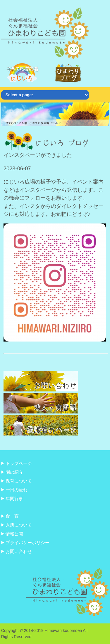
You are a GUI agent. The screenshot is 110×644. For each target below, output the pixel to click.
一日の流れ (17, 490)
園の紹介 (14, 472)
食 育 (12, 516)
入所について (19, 525)
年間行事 (14, 498)
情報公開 (14, 534)
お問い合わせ (19, 551)
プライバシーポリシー (27, 543)
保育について (19, 481)
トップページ (19, 463)
